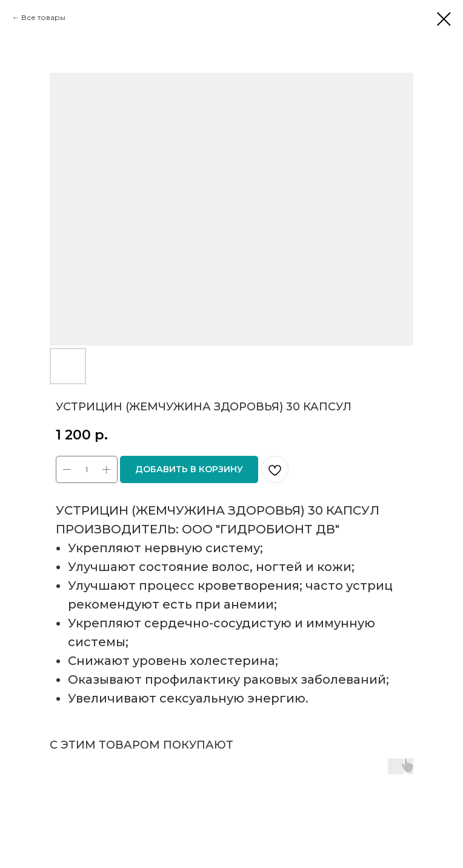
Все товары (43, 17)
